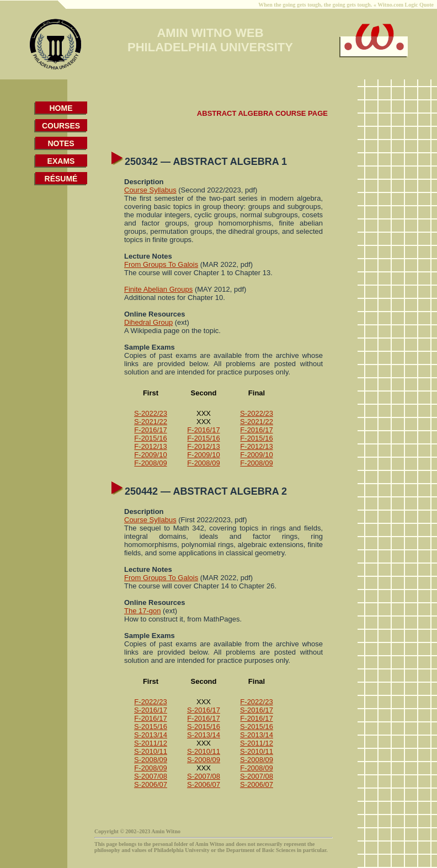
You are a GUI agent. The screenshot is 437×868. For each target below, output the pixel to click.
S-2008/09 (151, 760)
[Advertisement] (47, 394)
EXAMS (61, 161)
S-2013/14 (151, 735)
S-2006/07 (151, 784)
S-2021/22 (151, 422)
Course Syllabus (150, 190)
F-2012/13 (150, 446)
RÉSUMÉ (61, 179)
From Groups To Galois (161, 264)
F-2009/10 (150, 455)
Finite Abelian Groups (158, 289)
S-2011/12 (151, 743)
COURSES (61, 126)
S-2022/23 (151, 413)
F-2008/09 (150, 463)
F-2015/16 (150, 438)
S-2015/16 (151, 727)
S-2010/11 (151, 751)
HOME (61, 108)
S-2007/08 (151, 776)
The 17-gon (143, 611)
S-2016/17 (151, 710)
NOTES (61, 143)
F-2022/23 (150, 702)
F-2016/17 (150, 430)
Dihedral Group (148, 322)
